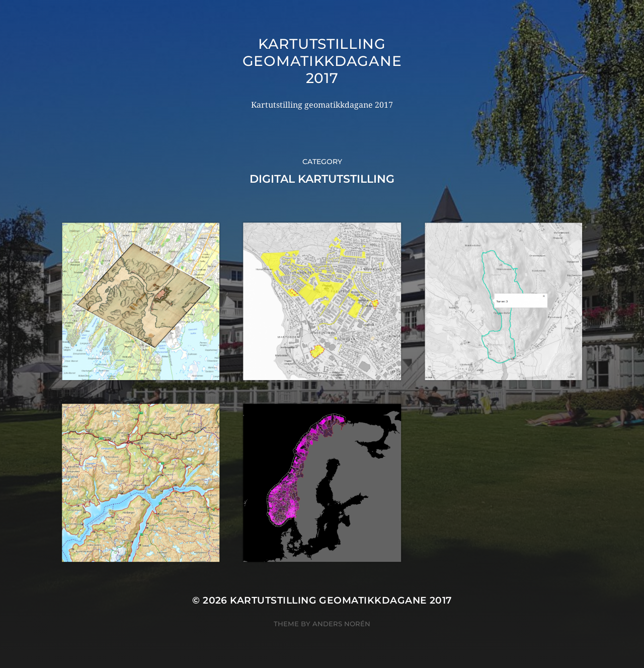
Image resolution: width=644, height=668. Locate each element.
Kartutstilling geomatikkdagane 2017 (322, 61)
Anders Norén (341, 624)
